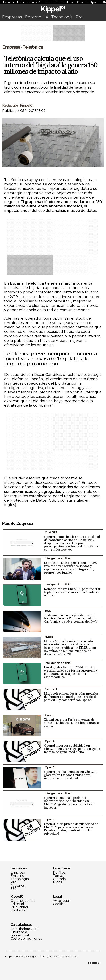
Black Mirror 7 (39, 2)
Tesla (48, 611)
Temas (58, 876)
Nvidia (21, 2)
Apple (94, 2)
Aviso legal (61, 901)
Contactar (19, 910)
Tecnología (62, 17)
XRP (54, 2)
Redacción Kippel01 (18, 105)
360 (14, 889)
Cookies (59, 904)
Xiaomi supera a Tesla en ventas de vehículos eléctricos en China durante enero (71, 723)
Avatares (18, 886)
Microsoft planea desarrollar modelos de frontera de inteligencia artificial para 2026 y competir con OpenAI (71, 697)
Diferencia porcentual (20, 934)
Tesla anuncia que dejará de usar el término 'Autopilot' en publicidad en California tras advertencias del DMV (71, 618)
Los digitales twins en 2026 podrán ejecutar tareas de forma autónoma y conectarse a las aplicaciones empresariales (71, 672)
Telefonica (33, 47)
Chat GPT (51, 532)
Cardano (67, 2)
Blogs (57, 882)
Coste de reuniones (26, 939)
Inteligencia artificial (58, 558)
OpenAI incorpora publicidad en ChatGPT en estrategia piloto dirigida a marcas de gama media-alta (72, 749)
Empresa (11, 47)
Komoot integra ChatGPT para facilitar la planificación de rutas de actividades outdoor (72, 592)
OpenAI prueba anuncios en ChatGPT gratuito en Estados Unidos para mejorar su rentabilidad (71, 775)
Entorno (33, 17)
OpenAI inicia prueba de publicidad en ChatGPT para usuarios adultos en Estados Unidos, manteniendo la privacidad (71, 829)
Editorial (17, 904)
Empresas (12, 17)
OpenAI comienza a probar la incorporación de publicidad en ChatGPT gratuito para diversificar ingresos (69, 803)
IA (46, 17)
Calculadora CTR (24, 929)
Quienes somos (23, 901)
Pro (79, 17)
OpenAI (50, 741)
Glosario (59, 879)
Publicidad (19, 907)
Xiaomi (82, 2)
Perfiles (59, 873)
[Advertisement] (53, 34)
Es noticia (9, 2)
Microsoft (51, 689)
